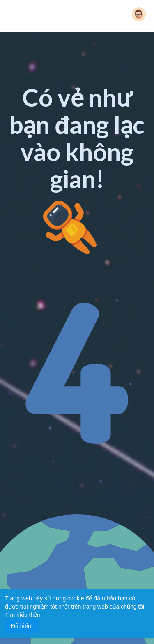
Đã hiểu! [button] (22, 626)
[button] (139, 14)
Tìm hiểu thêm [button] (23, 615)
